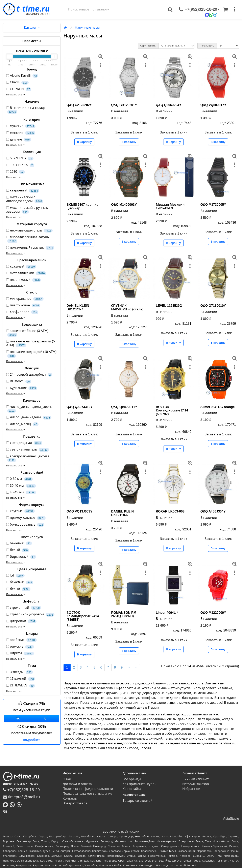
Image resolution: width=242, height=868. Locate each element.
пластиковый (24, 280)
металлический (26, 273)
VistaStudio (231, 819)
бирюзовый (21, 557)
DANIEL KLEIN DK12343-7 (78, 307)
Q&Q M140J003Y (124, 205)
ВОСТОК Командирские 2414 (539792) (172, 410)
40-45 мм (21, 492)
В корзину (84, 142)
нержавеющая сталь (29, 231)
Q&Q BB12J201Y (124, 105)
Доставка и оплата (77, 784)
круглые (20, 511)
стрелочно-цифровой (30, 614)
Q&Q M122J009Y (213, 613)
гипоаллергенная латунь (28, 239)
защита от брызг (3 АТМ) (27, 333)
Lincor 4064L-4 (167, 613)
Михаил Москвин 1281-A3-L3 (170, 206)
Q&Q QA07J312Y (80, 407)
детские (19, 140)
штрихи (20, 653)
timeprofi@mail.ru (21, 797)
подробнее (32, 740)
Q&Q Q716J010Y (213, 306)
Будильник (22, 388)
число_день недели (29, 417)
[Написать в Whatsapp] (13, 804)
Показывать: (207, 46)
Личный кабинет (195, 779)
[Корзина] (226, 9)
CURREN (19, 89)
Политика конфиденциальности (88, 789)
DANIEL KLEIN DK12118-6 (122, 513)
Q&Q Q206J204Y (169, 105)
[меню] (235, 9)
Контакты (70, 798)
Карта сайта (132, 789)
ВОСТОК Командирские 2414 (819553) (83, 616)
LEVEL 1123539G (169, 306)
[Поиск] (116, 9)
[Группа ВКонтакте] (18, 718)
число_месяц (22, 424)
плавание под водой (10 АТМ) (31, 354)
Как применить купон (140, 784)
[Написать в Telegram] (20, 804)
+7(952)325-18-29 (21, 790)
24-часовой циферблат (29, 375)
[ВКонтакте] (6, 811)
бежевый (19, 543)
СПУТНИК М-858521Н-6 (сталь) (127, 307)
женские (21, 133)
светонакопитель (28, 450)
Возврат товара (75, 803)
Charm (17, 82)
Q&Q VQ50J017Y (213, 105)
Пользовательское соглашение (87, 794)
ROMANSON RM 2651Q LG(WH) (124, 614)
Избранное (191, 789)
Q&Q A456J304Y (213, 511)
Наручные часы (87, 27)
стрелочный (24, 608)
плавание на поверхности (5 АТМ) (31, 343)
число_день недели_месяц (29, 409)
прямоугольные (26, 518)
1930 (16, 172)
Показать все (16, 95)
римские (20, 647)
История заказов (196, 784)
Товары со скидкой (138, 801)
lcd (15, 576)
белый (18, 550)
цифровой (21, 621)
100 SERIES (20, 165)
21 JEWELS (21, 686)
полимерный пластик (30, 248)
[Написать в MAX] (6, 804)
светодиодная (24, 443)
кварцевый (23, 191)
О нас (67, 779)
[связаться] (199, 9)
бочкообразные (25, 525)
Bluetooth (19, 381)
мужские (21, 126)
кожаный (21, 267)
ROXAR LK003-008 (170, 511)
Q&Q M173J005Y (213, 205)
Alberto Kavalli (22, 76)
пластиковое (23, 305)
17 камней (21, 679)
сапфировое (22, 312)
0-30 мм (19, 479)
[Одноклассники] (46, 718)
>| (136, 667)
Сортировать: (148, 46)
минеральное (25, 299)
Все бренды (132, 779)
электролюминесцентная (28, 458)
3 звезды (20, 672)
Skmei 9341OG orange (218, 407)
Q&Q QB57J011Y (124, 407)
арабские (21, 640)
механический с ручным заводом (27, 210)
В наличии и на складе (26, 110)
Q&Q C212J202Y (79, 105)
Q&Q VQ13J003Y (79, 511)
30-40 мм (21, 486)
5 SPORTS (20, 158)
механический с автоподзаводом (25, 199)
